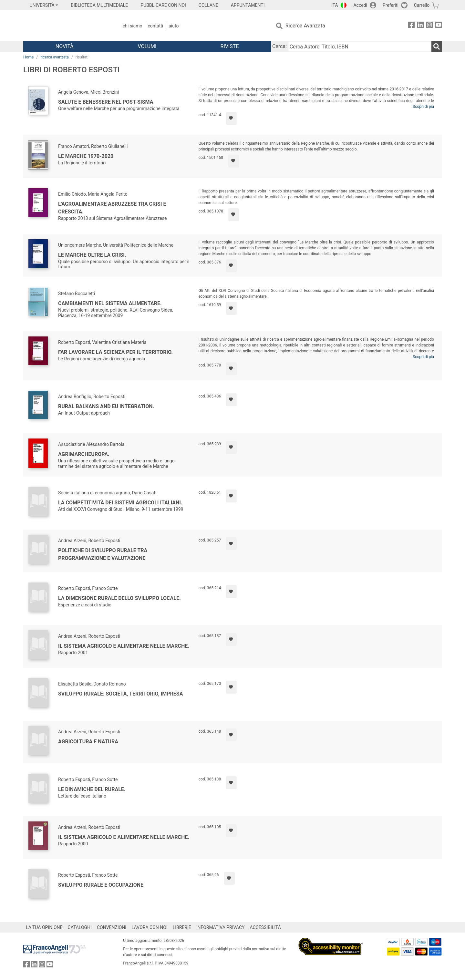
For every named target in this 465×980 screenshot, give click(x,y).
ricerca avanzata (55, 57)
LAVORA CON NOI (150, 927)
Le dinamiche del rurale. (92, 789)
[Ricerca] (437, 46)
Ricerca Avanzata (305, 26)
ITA (335, 5)
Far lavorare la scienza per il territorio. (115, 352)
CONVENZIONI (112, 927)
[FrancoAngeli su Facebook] (411, 26)
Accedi (360, 5)
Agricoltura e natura (88, 742)
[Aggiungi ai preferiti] (231, 119)
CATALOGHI (80, 927)
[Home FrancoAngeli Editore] (66, 26)
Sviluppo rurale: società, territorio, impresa (120, 694)
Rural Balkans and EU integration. (106, 406)
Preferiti (391, 5)
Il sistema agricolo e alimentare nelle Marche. (124, 646)
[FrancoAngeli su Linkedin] (420, 26)
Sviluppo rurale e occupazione (101, 885)
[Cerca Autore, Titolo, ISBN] (360, 46)
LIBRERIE (182, 927)
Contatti (155, 26)
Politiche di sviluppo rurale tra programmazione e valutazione (103, 554)
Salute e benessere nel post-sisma (106, 102)
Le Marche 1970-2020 (86, 156)
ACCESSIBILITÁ (265, 927)
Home (28, 57)
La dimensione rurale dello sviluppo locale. (119, 598)
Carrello (422, 5)
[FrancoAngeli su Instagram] (429, 26)
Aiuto (174, 26)
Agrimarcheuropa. (84, 454)
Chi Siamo (132, 26)
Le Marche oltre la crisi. (92, 255)
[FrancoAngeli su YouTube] (439, 26)
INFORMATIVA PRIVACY (221, 927)
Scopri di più (423, 107)
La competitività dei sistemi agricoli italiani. (120, 503)
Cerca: (279, 46)
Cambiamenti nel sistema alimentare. (110, 303)
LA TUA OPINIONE (44, 927)
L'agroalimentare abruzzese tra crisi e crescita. (112, 208)
